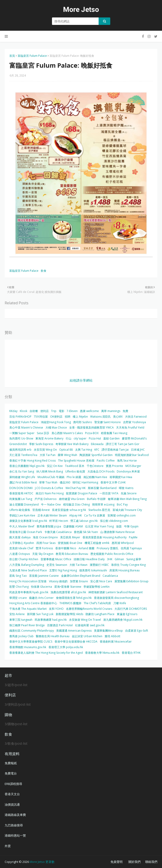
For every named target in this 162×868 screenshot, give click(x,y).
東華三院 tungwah (21, 620)
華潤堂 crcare (18, 598)
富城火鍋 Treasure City (127, 510)
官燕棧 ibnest (41, 510)
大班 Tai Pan (48, 455)
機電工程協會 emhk (97, 543)
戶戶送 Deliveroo (46, 499)
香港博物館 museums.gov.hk (28, 647)
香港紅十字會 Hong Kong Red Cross (33, 461)
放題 (119, 526)
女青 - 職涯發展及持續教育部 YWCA (91, 427)
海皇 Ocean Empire (45, 537)
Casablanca (110, 576)
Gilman (119, 559)
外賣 (8, 846)
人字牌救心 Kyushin (22, 543)
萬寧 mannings (111, 411)
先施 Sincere (129, 493)
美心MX (118, 417)
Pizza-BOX (92, 433)
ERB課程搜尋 (13, 784)
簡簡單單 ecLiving (103, 504)
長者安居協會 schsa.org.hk (69, 510)
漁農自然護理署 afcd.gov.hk (68, 592)
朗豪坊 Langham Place (100, 614)
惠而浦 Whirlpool (123, 543)
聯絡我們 (151, 862)
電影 (62, 411)
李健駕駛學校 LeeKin (97, 587)
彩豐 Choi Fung (19, 587)
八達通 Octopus (20, 554)
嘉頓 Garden (111, 438)
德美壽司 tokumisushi (93, 570)
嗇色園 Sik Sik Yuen (86, 532)
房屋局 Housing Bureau (124, 570)
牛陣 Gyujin (131, 526)
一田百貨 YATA (109, 493)
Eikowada (97, 444)
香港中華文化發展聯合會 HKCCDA (76, 642)
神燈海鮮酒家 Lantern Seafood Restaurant (115, 592)
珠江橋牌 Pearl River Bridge (27, 625)
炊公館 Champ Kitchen (24, 559)
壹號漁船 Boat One (70, 543)
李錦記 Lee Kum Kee (22, 515)
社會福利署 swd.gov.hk (90, 625)
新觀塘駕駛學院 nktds (69, 614)
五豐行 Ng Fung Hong (63, 570)
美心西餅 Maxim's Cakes (67, 433)
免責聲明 (117, 862)
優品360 (65, 482)
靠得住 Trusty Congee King (128, 565)
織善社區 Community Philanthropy (32, 631)
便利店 (45, 411)
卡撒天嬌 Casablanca (58, 532)
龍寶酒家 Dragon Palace (82, 493)
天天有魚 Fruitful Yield (130, 427)
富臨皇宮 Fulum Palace (32, 56)
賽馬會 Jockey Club (21, 636)
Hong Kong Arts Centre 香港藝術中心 (33, 603)
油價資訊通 (12, 804)
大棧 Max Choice (56, 427)
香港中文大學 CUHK (113, 482)
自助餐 (34, 411)
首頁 (12, 56)
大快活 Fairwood (136, 417)
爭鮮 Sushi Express (41, 444)
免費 (125, 411)
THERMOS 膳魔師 (70, 603)
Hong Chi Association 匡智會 (28, 581)
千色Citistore (95, 466)
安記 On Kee (55, 466)
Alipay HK (76, 515)
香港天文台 (12, 794)
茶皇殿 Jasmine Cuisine (44, 576)
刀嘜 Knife (120, 603)
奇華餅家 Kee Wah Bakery (72, 444)
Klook (24, 411)
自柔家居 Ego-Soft (137, 631)
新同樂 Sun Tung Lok (40, 614)
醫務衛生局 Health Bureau (53, 636)
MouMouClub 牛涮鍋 (51, 477)
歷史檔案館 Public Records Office (112, 554)
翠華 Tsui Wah (48, 482)
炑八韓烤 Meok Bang (50, 471)
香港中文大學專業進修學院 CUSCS (31, 642)
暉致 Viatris (126, 488)
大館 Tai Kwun (78, 565)
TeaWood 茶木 (75, 466)
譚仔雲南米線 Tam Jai (115, 450)
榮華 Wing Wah (67, 455)
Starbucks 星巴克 (99, 510)
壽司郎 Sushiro (83, 422)
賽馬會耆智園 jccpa (49, 526)
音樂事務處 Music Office (56, 559)
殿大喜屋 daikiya (20, 537)
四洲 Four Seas (46, 543)
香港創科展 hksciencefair (116, 642)
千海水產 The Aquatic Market (28, 609)
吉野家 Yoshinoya (134, 422)
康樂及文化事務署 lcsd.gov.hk (28, 521)
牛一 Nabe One (51, 504)
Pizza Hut (95, 438)
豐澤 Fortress (44, 548)
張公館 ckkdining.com (114, 521)
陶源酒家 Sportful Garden (96, 455)
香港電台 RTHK (131, 653)
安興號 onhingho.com (122, 515)
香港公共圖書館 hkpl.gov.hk (27, 466)
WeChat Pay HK (76, 488)
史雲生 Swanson (57, 565)
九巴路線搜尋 (14, 825)
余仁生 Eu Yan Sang (22, 471)
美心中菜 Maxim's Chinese (26, 427)
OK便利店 (56, 417)
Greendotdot (18, 444)
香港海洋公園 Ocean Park (26, 532)
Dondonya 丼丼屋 (128, 471)
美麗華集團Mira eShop (108, 631)
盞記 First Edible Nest (23, 482)
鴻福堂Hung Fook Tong (56, 422)
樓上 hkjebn (80, 417)
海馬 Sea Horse (127, 461)
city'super (80, 438)
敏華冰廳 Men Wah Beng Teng (127, 499)
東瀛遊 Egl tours (127, 614)
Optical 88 (66, 450)
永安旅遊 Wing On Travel (85, 620)
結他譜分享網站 (81, 380)
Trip (54, 411)
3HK (110, 559)
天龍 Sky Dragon (43, 554)
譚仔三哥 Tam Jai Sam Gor (123, 444)
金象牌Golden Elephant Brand (81, 576)
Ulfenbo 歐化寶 (75, 471)
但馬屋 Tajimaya (131, 548)
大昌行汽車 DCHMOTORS (131, 609)
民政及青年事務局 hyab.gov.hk (29, 592)
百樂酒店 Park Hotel (60, 625)
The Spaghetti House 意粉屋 (76, 461)
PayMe (133, 537)
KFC (97, 450)
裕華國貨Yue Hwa (121, 477)
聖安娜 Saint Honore (108, 422)
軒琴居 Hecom (59, 521)
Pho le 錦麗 (74, 477)
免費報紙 (11, 763)
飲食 (44, 271)
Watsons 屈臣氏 (100, 417)
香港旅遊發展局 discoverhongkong (116, 598)
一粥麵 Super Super (22, 433)
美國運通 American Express (74, 631)
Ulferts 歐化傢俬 (20, 510)
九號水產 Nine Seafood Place (28, 570)
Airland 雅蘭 (86, 548)
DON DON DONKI (21, 488)
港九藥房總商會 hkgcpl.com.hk (123, 620)
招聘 (68, 417)
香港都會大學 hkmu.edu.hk (102, 653)
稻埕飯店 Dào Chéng (76, 504)
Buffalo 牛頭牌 (96, 499)
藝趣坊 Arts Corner (41, 598)
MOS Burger (133, 466)
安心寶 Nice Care (101, 581)
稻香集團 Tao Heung (114, 433)
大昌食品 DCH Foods (101, 471)
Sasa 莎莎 (43, 433)
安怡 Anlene (17, 614)
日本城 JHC (138, 450)
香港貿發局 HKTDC (21, 493)
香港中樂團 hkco (66, 548)
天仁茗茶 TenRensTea (23, 455)
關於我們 (134, 862)
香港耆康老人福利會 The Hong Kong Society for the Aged (46, 653)
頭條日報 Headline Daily (89, 559)
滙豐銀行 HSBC (99, 565)
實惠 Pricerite (114, 466)
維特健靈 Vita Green (72, 499)
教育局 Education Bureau (72, 554)
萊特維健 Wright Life (22, 477)
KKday (13, 411)
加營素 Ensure (79, 581)
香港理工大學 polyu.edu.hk (66, 647)
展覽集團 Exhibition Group (131, 581)
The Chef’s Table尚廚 (97, 603)
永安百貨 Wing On (45, 450)
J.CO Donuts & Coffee (49, 488)
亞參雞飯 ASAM (73, 526)
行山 (69, 438)
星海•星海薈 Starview (68, 587)
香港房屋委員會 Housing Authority (105, 537)
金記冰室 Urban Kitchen (87, 636)
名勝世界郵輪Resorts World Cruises (89, 609)
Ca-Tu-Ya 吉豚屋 (95, 515)
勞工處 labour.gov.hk (84, 521)
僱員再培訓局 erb (20, 450)
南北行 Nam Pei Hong (50, 493)
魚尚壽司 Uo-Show (21, 438)
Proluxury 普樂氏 (108, 548)
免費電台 (11, 773)
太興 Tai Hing (84, 450)
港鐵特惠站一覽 (15, 835)
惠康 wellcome (89, 411)
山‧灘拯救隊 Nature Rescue (117, 532)
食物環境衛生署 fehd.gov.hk (74, 598)
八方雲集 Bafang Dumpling (27, 565)
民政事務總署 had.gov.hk (51, 620)
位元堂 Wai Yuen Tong (99, 526)
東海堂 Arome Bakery (49, 438)
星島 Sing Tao (18, 576)
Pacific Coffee (106, 461)
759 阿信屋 (41, 417)
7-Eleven (72, 411)
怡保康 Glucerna (41, 587)
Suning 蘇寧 (134, 559)
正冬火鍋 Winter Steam (52, 515)
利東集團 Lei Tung (21, 499)
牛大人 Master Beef (22, 526)
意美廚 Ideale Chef (21, 548)
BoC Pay (122, 504)
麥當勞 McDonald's (134, 438)
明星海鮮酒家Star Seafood (132, 455)
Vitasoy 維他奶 (58, 581)
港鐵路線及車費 (15, 815)
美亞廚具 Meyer (70, 537)
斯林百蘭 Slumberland (102, 488)
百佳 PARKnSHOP (20, 417)
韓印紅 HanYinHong (85, 482)
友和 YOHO (56, 609)
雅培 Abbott (112, 636)
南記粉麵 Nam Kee (95, 477)
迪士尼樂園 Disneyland (24, 504)
